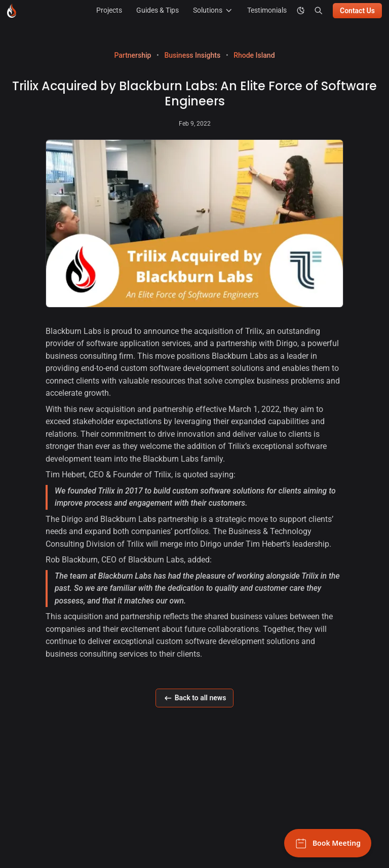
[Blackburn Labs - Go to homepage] (12, 11)
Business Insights (192, 55)
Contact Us (357, 11)
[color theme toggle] (301, 11)
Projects (109, 10)
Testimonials (267, 10)
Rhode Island (254, 55)
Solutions (213, 11)
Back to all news (195, 698)
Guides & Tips (158, 10)
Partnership (132, 55)
